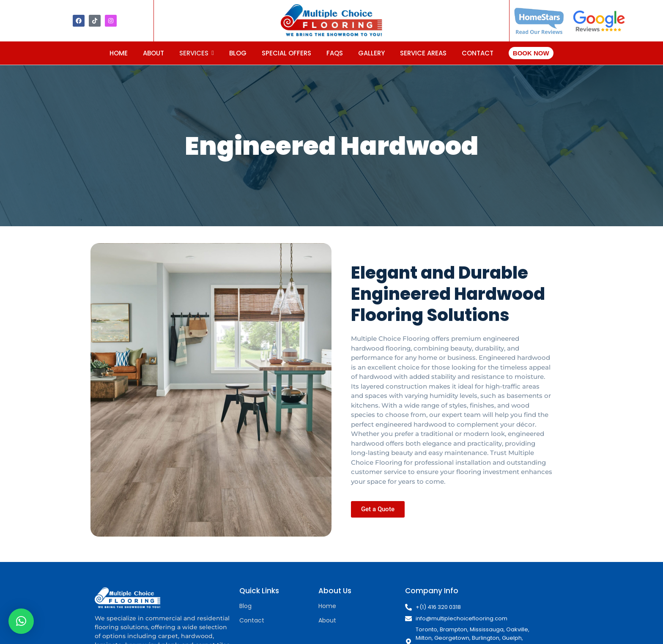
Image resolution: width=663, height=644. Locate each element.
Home (327, 606)
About (327, 620)
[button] (21, 621)
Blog (245, 606)
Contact (252, 620)
